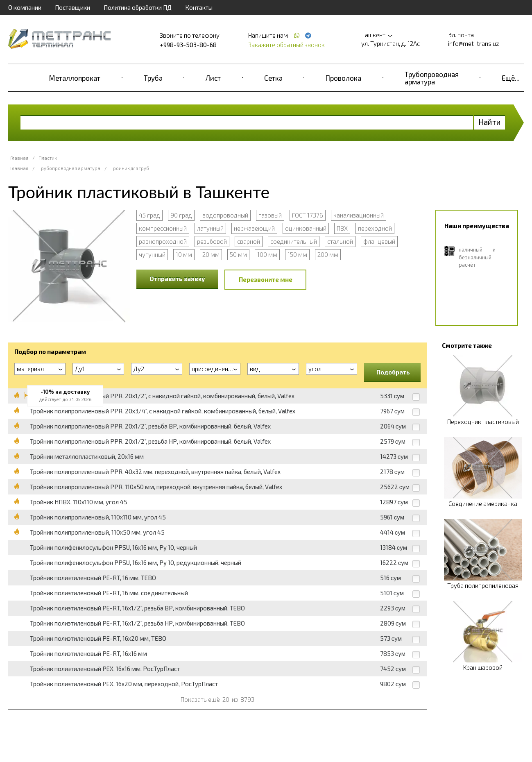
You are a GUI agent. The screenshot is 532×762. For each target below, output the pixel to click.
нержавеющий (254, 228)
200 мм (328, 254)
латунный (210, 228)
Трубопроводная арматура (432, 78)
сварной (249, 241)
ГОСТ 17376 (308, 215)
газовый (270, 215)
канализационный (359, 215)
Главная (19, 158)
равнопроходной (163, 241)
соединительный (294, 241)
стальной (340, 241)
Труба (153, 78)
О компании (25, 7)
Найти (490, 122)
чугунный (152, 254)
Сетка (273, 78)
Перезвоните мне (266, 279)
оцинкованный (306, 228)
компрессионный (163, 228)
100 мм (267, 254)
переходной (375, 228)
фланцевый (379, 241)
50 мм (238, 254)
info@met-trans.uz (474, 43)
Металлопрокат (75, 78)
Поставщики (72, 7)
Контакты (199, 7)
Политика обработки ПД (138, 7)
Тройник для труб (130, 168)
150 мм (297, 254)
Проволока (343, 78)
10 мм (184, 254)
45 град (149, 215)
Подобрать (393, 372)
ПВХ (342, 228)
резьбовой (212, 241)
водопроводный (225, 215)
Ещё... (511, 78)
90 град (181, 215)
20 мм (211, 254)
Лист (213, 78)
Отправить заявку (177, 279)
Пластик (48, 158)
